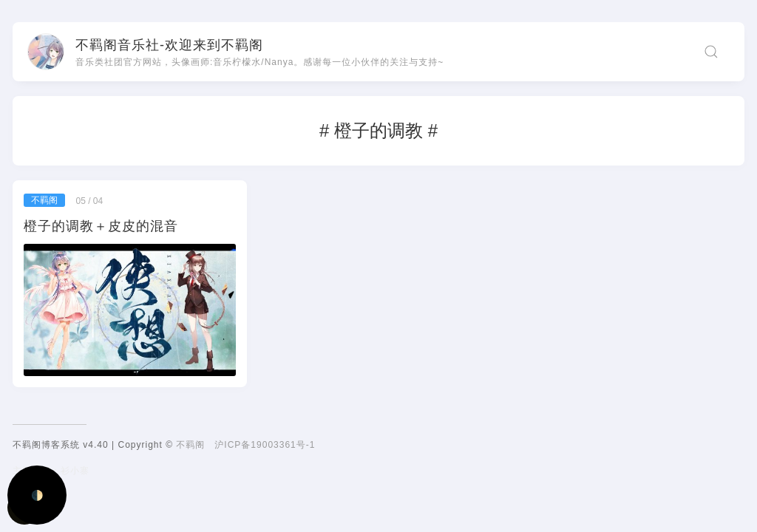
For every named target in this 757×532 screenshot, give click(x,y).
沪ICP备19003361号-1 (265, 445)
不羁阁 (190, 445)
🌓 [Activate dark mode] (37, 495)
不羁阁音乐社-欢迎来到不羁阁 (169, 45)
